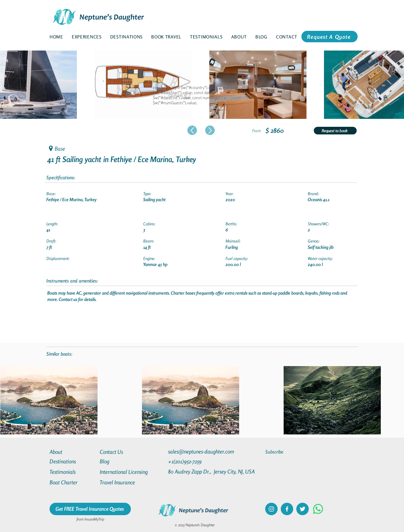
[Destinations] (72, 461)
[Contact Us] (123, 452)
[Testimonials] (72, 472)
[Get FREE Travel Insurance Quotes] (90, 509)
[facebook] (287, 509)
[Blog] (123, 461)
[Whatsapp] (318, 509)
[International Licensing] (128, 472)
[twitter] (303, 509)
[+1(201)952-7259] (197, 461)
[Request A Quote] (330, 37)
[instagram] (271, 509)
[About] (72, 452)
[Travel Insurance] (123, 482)
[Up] (192, 130)
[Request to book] (335, 131)
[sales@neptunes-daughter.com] (202, 451)
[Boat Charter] (72, 482)
